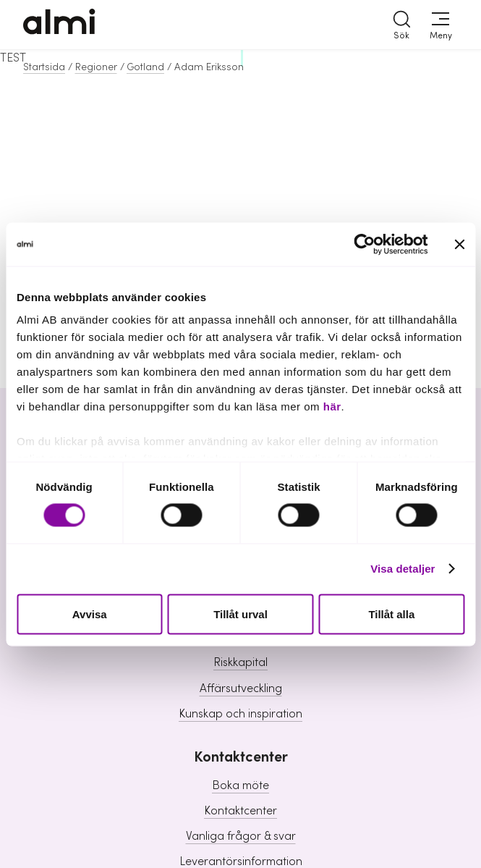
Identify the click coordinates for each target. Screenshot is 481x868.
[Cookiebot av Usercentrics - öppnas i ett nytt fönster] (364, 244)
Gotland (145, 67)
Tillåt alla (391, 614)
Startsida (44, 67)
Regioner (96, 67)
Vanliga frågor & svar (241, 836)
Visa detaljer (403, 569)
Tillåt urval (240, 614)
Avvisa (90, 614)
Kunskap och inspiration (240, 714)
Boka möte (240, 785)
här (332, 406)
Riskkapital (240, 662)
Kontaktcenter (240, 811)
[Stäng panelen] (459, 244)
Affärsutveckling (241, 688)
